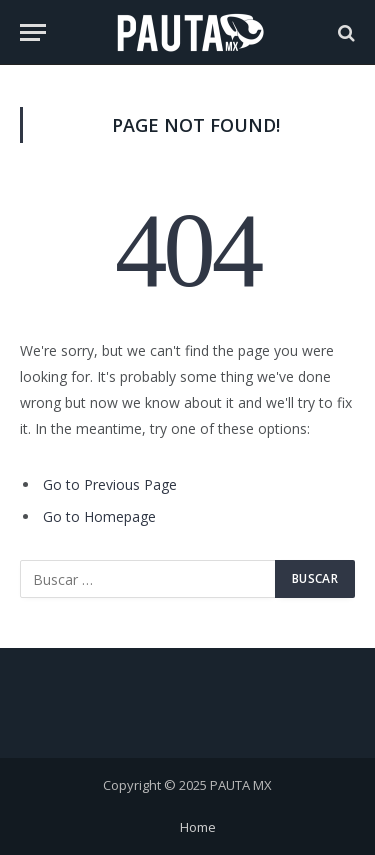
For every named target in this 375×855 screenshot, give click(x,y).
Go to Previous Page (110, 484)
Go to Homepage (99, 516)
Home (198, 827)
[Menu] (33, 32)
